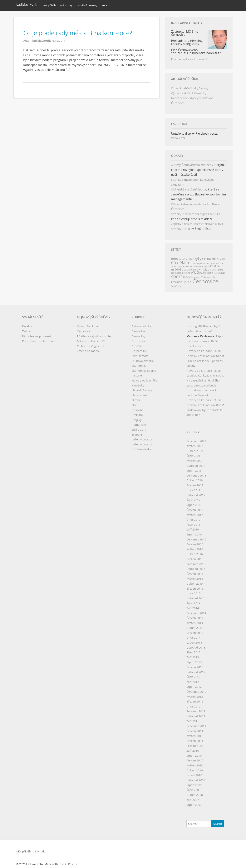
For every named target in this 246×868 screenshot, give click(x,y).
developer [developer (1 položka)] (198, 261)
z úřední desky (141, 447)
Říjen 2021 (193, 453)
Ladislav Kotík (27, 4)
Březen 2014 (195, 630)
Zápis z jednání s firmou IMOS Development (205, 339)
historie (137, 373)
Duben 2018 (195, 478)
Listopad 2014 (196, 596)
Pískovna (138, 408)
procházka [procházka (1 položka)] (176, 271)
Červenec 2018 (196, 473)
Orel (135, 403)
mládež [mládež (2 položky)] (176, 267)
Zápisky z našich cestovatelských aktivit (197, 221)
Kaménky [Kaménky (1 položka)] (197, 264)
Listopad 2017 (196, 493)
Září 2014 (193, 606)
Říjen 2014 (193, 601)
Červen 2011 (195, 729)
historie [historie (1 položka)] (220, 261)
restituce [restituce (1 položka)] (212, 271)
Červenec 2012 (196, 689)
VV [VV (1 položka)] (214, 275)
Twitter (27, 329)
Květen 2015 (195, 576)
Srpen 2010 (194, 753)
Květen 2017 (195, 512)
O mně (136, 398)
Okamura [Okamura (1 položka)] (191, 267)
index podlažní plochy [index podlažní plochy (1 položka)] (181, 264)
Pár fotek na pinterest (37, 334)
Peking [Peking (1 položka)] (220, 267)
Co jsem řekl (140, 348)
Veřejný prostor (142, 437)
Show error (178, 136)
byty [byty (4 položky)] (197, 256)
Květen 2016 (195, 547)
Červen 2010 (195, 758)
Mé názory (68, 4)
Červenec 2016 (196, 537)
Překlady (137, 412)
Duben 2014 (195, 625)
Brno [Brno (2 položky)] (174, 257)
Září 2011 (193, 719)
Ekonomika (139, 363)
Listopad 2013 (196, 645)
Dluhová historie (143, 358)
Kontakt (111, 4)
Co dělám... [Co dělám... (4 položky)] (182, 260)
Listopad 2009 (196, 778)
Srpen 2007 (194, 802)
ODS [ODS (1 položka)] (184, 267)
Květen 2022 (195, 444)
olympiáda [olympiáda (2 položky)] (204, 267)
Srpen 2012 (194, 684)
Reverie (73, 862)
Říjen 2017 (193, 498)
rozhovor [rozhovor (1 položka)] (221, 271)
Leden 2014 (194, 640)
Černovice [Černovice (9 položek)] (205, 279)
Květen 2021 (195, 458)
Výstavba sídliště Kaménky (189, 91)
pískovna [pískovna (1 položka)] (186, 271)
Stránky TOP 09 (181, 226)
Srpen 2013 (194, 660)
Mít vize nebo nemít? (91, 339)
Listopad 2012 (196, 670)
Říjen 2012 (193, 674)
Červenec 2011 (196, 724)
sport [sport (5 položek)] (177, 274)
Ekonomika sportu (144, 368)
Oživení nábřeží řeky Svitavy (190, 86)
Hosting (192, 324)
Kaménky (138, 383)
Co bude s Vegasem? (91, 344)
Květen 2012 (195, 694)
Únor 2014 (194, 635)
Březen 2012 (195, 699)
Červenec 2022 (196, 439)
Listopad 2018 (196, 463)
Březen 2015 (195, 586)
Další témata (140, 353)
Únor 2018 (194, 488)
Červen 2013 (195, 665)
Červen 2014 (195, 616)
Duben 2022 (195, 448)
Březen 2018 (195, 483)
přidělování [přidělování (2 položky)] (199, 270)
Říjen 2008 (193, 788)
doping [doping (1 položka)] (207, 261)
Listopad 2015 (196, 566)
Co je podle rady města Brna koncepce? (86, 30)
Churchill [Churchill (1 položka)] (221, 257)
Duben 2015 (195, 581)
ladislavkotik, (42, 38)
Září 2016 (193, 527)
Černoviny (138, 334)
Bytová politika (141, 324)
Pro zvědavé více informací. (189, 57)
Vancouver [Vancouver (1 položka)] (196, 275)
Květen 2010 (195, 763)
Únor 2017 (194, 517)
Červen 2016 (195, 542)
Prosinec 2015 (196, 562)
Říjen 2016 (193, 522)
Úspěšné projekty (90, 4)
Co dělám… (139, 344)
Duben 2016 (195, 552)
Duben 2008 (195, 793)
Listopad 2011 (196, 714)
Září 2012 (193, 679)
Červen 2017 (195, 507)
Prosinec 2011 (196, 709)
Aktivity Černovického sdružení (192, 162)
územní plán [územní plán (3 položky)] (181, 280)
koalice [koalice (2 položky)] (215, 264)
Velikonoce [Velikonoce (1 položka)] (207, 275)
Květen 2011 (195, 733)
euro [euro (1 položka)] (213, 261)
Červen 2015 (195, 571)
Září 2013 (193, 655)
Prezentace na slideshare (39, 339)
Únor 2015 (194, 591)
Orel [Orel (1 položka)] (214, 267)
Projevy (137, 417)
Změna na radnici (89, 348)
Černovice (138, 329)
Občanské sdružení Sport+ (189, 187)
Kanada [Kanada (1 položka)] (206, 264)
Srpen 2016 (194, 532)
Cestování (138, 339)
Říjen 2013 (193, 650)
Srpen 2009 (194, 783)
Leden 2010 (194, 773)
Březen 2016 (195, 557)
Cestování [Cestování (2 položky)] (209, 257)
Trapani (137, 432)
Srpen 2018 (194, 468)
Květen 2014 (195, 621)
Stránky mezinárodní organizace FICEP (197, 212)
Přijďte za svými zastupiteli (95, 334)
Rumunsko (139, 422)
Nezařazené (140, 393)
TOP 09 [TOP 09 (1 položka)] (186, 275)
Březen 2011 (195, 738)
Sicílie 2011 (139, 427)
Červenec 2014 (196, 611)
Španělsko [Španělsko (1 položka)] (176, 284)
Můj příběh (49, 4)
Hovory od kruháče (144, 378)
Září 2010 (193, 748)
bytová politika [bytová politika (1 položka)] (185, 257)
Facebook (29, 324)
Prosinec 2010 (196, 743)
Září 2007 (193, 797)
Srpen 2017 (194, 502)
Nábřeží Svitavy (142, 388)
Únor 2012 (194, 704)
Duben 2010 (195, 768)
